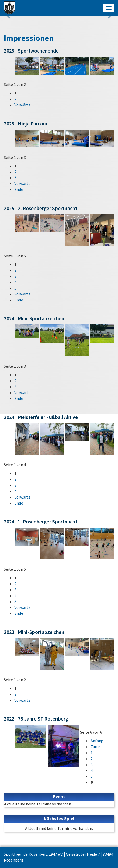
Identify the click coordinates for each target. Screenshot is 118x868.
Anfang (97, 741)
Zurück (96, 747)
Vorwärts (22, 105)
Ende (19, 189)
